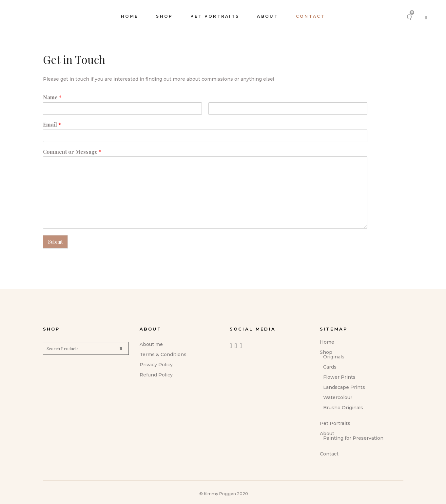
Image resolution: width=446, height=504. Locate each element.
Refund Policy (156, 375)
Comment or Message (72, 152)
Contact (329, 454)
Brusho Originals (343, 408)
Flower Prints (339, 377)
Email (52, 125)
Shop (326, 352)
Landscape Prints (344, 387)
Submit (55, 242)
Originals (334, 357)
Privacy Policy (156, 365)
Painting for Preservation (353, 438)
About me (151, 344)
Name (52, 97)
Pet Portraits (335, 423)
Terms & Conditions (163, 354)
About (327, 433)
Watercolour (338, 397)
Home (327, 342)
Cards (330, 367)
